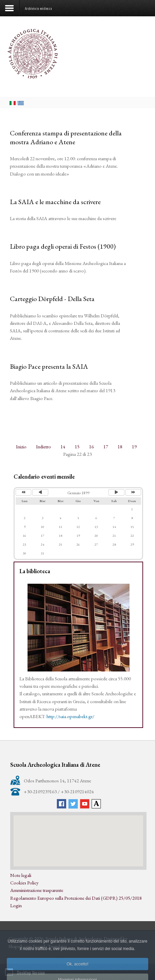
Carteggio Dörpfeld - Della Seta (52, 299)
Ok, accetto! (77, 971)
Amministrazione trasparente (37, 890)
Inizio (21, 446)
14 (63, 446)
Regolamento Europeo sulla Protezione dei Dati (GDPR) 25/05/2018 (76, 898)
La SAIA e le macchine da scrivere (55, 202)
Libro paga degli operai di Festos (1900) (63, 246)
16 (91, 446)
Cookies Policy (24, 883)
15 (77, 446)
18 (120, 446)
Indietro (44, 446)
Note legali (21, 875)
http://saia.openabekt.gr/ (71, 716)
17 (106, 446)
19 (134, 446)
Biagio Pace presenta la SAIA (49, 366)
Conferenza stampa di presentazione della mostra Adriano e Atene (66, 137)
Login (16, 905)
